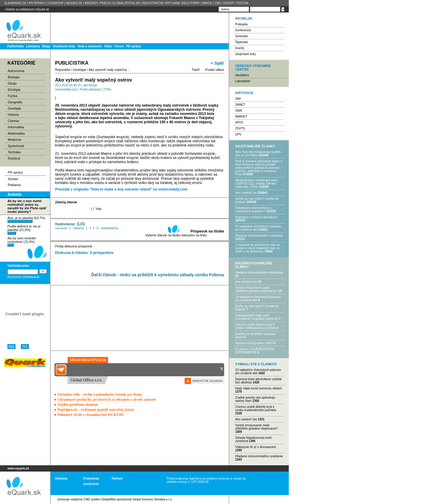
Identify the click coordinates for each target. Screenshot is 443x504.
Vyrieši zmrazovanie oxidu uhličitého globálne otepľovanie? (256, 289)
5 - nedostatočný (107, 228)
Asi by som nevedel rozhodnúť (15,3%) (22, 241)
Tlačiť (196, 70)
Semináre (242, 36)
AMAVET (241, 117)
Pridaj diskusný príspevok (74, 246)
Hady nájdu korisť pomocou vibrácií (259, 388)
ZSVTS (240, 128)
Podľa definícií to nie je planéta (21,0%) (24, 230)
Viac (99, 209)
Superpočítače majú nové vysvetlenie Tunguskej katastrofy (257, 317)
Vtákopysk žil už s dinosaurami (256, 447)
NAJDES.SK (74, 3)
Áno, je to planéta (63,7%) (26, 219)
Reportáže (63, 70)
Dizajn (12, 83)
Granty (240, 48)
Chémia (13, 121)
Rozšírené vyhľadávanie (23, 277)
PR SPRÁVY (37, 3)
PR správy (134, 46)
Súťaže (13, 179)
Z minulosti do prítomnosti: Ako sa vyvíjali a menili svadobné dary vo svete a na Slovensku (258, 248)
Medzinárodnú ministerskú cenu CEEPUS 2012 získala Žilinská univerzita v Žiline (256, 184)
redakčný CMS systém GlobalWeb (93, 499)
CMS (218, 3)
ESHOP (228, 3)
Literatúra (33, 46)
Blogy (46, 46)
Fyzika (13, 96)
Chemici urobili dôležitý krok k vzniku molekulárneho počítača (256, 326)
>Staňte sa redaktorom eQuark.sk (27, 9)
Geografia (15, 102)
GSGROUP (56, 3)
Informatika (16, 127)
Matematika (16, 133)
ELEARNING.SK (15, 3)
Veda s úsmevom (90, 46)
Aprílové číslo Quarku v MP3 (254, 343)
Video (108, 46)
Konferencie (243, 30)
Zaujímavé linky (245, 54)
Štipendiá (241, 42)
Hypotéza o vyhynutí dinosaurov (256, 217)
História (13, 115)
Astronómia (16, 71)
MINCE (207, 3)
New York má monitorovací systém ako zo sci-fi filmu (258, 154)
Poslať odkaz (215, 70)
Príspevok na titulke (207, 231)
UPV (238, 134)
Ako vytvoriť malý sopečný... (109, 70)
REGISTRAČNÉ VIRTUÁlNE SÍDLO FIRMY (171, 3)
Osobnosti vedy (64, 46)
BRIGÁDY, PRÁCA (97, 3)
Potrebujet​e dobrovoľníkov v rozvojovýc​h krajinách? (254, 210)
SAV (238, 99)
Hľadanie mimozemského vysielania (259, 236)
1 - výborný (76, 228)
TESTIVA (242, 3)
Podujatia (241, 24)
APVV (239, 123)
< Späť (218, 63)
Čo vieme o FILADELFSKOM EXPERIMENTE (254, 351)
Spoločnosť (16, 146)
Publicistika (15, 46)
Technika (14, 152)
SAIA (239, 111)
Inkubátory (242, 75)
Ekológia (14, 90)
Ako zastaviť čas (246, 193)
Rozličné (14, 158)
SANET (240, 105)
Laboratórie (243, 81)
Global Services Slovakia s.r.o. (153, 499)
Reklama (14, 185)
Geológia (14, 108)
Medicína (14, 140)
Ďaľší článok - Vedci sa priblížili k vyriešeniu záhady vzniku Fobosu (158, 275)
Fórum (119, 46)
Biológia (14, 77)
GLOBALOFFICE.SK (126, 3)
